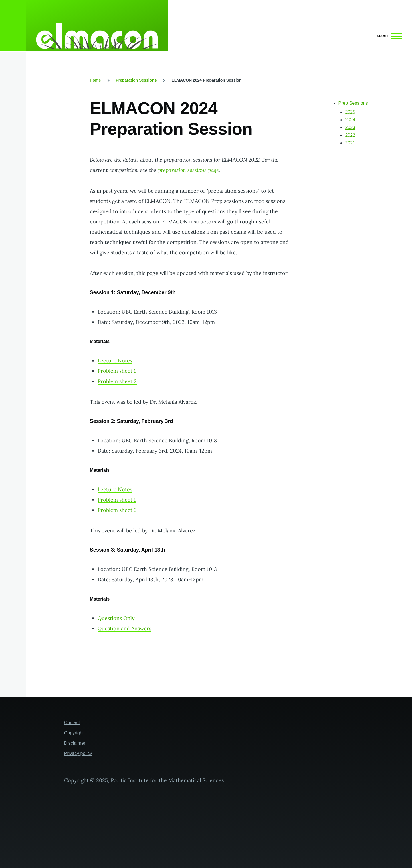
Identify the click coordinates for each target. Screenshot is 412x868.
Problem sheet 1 (117, 371)
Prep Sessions (353, 103)
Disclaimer (75, 743)
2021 (350, 143)
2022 (350, 135)
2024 (350, 120)
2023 (350, 127)
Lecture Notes (115, 361)
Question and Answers (124, 628)
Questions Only (116, 618)
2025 (350, 112)
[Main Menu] (388, 36)
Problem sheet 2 (117, 381)
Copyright (74, 733)
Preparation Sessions (136, 80)
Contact (72, 723)
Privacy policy (78, 753)
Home (95, 80)
